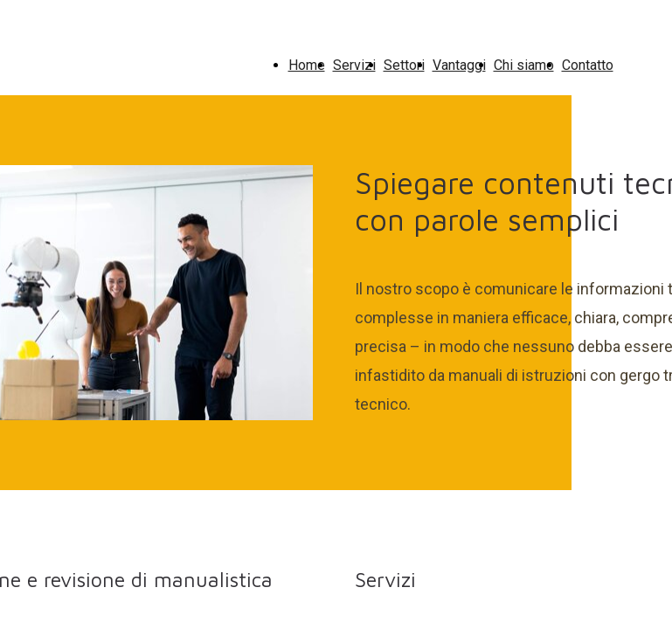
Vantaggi (459, 65)
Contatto (588, 65)
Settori (404, 65)
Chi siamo (524, 65)
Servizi (354, 65)
